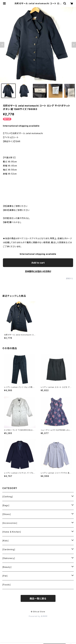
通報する (70, 278)
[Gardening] (9, 549)
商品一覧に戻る (38, 599)
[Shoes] (7, 514)
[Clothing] (8, 497)
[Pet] (5, 576)
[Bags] (6, 505)
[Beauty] (7, 567)
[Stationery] (9, 558)
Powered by (38, 616)
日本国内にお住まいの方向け (38, 271)
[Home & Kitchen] (12, 532)
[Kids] (6, 541)
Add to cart (38, 263)
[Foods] (7, 585)
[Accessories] (10, 523)
